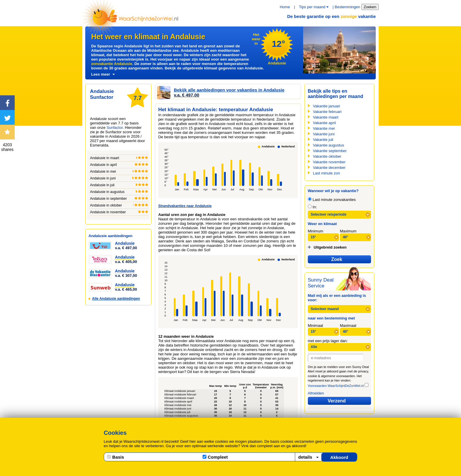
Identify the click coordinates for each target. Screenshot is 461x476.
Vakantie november (329, 162)
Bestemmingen (347, 7)
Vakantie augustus (328, 145)
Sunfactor (115, 128)
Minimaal (315, 326)
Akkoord (339, 457)
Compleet (215, 457)
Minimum (316, 231)
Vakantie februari (327, 112)
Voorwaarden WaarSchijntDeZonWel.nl (336, 386)
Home (285, 7)
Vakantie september (330, 151)
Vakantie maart (325, 117)
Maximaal (348, 326)
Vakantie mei (324, 128)
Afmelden (316, 393)
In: (312, 207)
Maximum (348, 231)
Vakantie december (329, 168)
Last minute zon (326, 173)
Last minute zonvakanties (332, 200)
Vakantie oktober (327, 156)
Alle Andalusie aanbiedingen (116, 299)
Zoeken (370, 7)
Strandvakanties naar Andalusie (185, 206)
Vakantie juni (324, 134)
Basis (116, 457)
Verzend (337, 401)
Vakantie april (324, 123)
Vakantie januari (326, 106)
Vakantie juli (323, 140)
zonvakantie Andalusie (112, 64)
